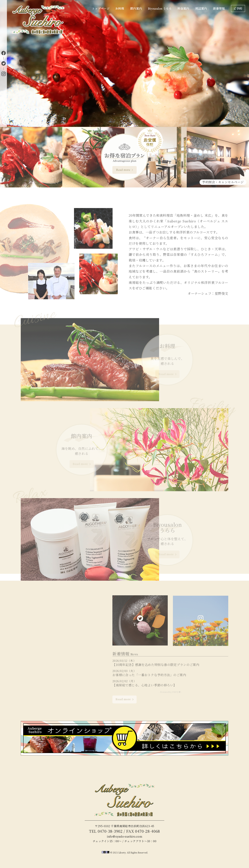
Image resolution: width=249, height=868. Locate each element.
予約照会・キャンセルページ (223, 182)
